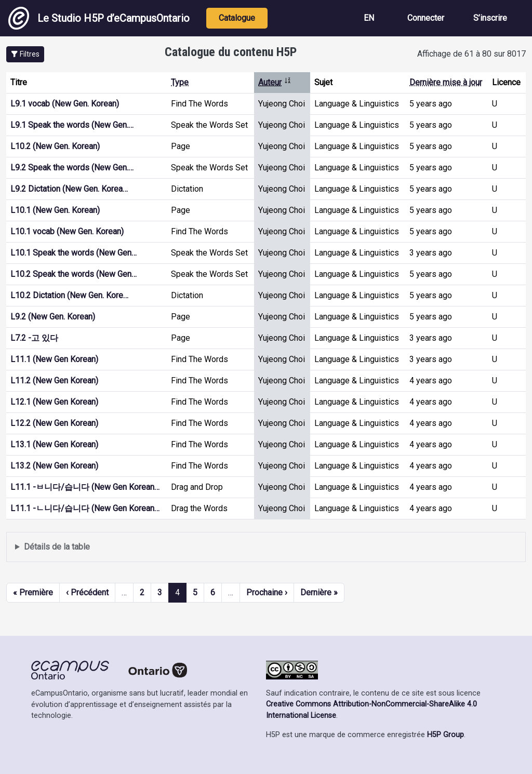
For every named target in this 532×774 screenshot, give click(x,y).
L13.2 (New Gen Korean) (54, 466)
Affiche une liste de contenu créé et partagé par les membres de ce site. (266, 547)
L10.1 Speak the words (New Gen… (74, 253)
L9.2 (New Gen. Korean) (53, 317)
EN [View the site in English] (369, 18)
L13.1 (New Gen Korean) (54, 444)
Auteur (275, 82)
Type (180, 82)
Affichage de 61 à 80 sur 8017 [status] (471, 54)
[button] (25, 54)
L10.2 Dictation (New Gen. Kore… (69, 295)
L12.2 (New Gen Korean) (54, 423)
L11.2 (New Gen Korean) (54, 381)
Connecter (426, 18)
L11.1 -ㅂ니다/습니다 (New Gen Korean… (85, 487)
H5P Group (445, 735)
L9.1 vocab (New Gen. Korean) (65, 104)
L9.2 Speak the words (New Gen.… (72, 168)
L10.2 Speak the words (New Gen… (74, 274)
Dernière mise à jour (446, 82)
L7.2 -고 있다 (34, 338)
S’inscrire (490, 18)
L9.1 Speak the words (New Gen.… (72, 125)
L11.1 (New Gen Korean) (54, 359)
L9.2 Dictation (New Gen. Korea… (69, 189)
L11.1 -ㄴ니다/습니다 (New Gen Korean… (85, 508)
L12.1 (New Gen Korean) (54, 402)
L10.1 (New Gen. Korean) (55, 210)
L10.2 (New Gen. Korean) (55, 146)
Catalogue (237, 18)
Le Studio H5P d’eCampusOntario (99, 18)
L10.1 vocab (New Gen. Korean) (67, 231)
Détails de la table (57, 547)
